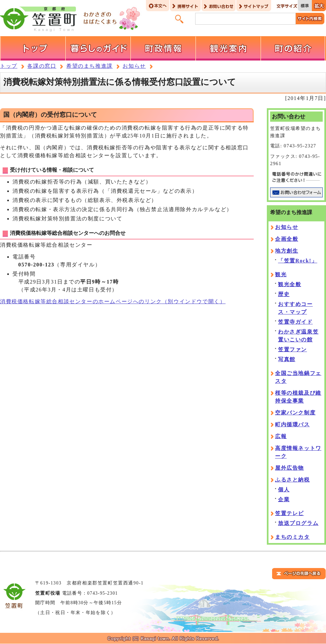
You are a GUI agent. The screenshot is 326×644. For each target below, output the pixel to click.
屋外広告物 (290, 468)
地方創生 (287, 251)
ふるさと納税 (292, 480)
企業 (284, 499)
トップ (9, 66)
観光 (281, 274)
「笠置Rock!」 (298, 261)
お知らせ (134, 66)
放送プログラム (298, 523)
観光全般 (290, 284)
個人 (284, 490)
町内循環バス (292, 424)
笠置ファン (292, 349)
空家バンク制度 (295, 413)
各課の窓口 (42, 66)
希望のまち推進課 (90, 66)
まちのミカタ (292, 537)
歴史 (284, 294)
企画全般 (287, 239)
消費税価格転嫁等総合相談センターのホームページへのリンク (113, 301)
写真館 (287, 359)
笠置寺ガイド (295, 322)
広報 (281, 436)
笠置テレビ (290, 513)
